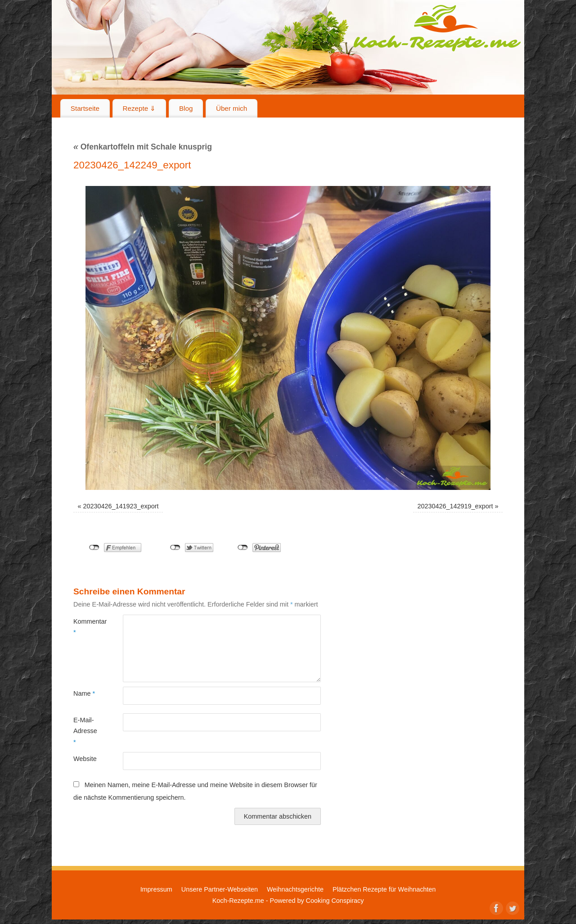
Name (84, 693)
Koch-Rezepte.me (437, 28)
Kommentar (86, 627)
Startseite (85, 108)
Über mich (232, 108)
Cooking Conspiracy (335, 901)
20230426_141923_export (121, 506)
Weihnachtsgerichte (295, 889)
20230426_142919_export (455, 506)
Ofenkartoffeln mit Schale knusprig (143, 147)
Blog (186, 108)
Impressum (156, 889)
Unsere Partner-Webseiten (220, 889)
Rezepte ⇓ (139, 108)
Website (85, 759)
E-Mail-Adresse (85, 731)
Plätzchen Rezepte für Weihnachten (384, 889)
